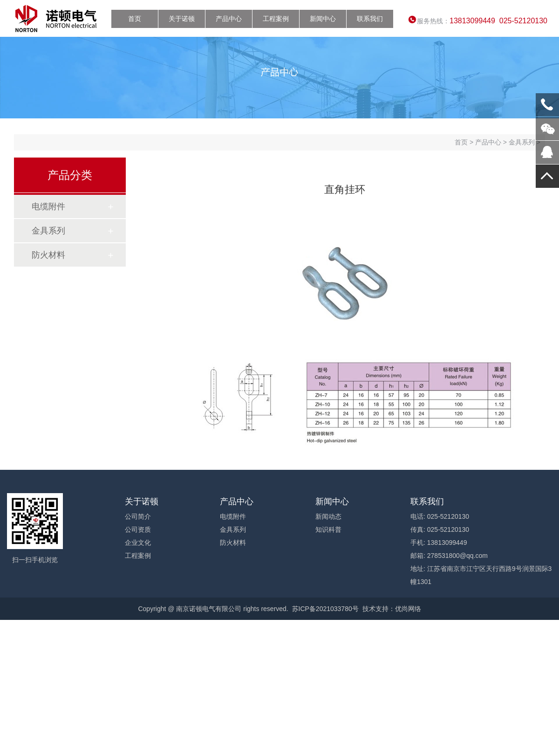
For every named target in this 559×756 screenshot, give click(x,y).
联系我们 (370, 19)
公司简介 (138, 516)
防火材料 (48, 255)
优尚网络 (408, 609)
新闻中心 (323, 19)
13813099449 (547, 105)
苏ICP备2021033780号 (325, 609)
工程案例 (276, 19)
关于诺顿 (182, 19)
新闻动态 (328, 516)
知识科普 (328, 529)
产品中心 (229, 19)
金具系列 (48, 231)
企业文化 (138, 543)
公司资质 (138, 529)
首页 (135, 19)
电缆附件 (48, 206)
